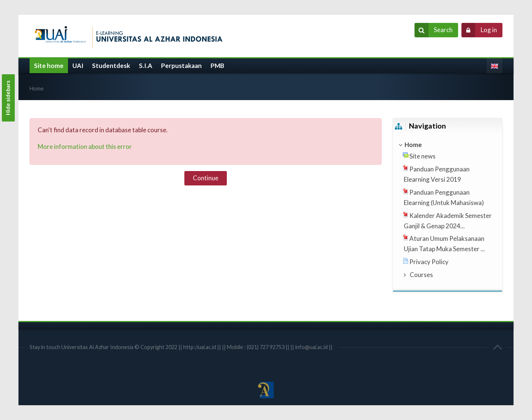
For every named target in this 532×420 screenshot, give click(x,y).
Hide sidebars (8, 98)
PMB (217, 66)
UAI (78, 66)
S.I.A (146, 66)
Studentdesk (111, 66)
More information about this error (85, 146)
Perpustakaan (181, 66)
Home (37, 88)
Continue (206, 178)
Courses (421, 275)
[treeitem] (448, 145)
